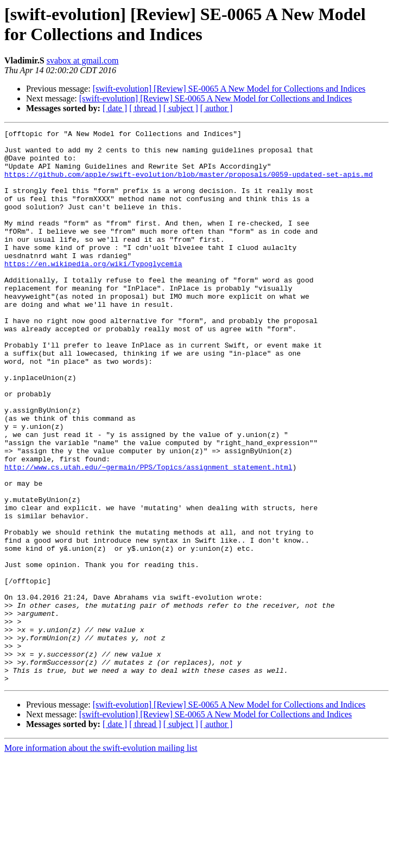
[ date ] (115, 108)
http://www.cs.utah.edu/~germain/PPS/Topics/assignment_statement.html (148, 535)
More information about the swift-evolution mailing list (101, 859)
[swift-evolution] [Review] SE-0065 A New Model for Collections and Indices (229, 89)
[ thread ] (145, 108)
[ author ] (217, 108)
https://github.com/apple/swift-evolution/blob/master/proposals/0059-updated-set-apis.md (189, 184)
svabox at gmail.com (83, 60)
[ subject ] (181, 108)
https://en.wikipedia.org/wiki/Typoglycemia (93, 291)
